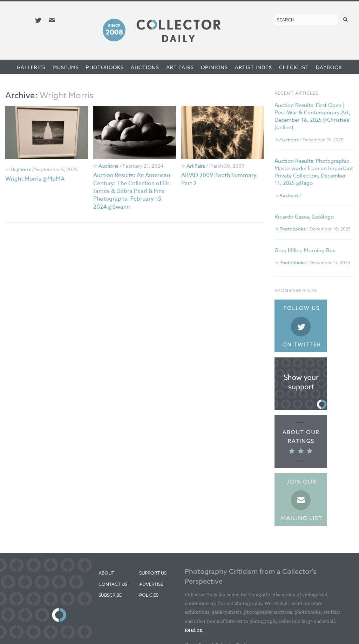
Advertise (151, 584)
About (106, 573)
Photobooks (105, 67)
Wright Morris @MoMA (35, 179)
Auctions (145, 67)
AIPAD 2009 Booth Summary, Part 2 (220, 179)
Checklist (294, 67)
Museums (66, 67)
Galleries (31, 67)
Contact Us (113, 584)
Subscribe (110, 595)
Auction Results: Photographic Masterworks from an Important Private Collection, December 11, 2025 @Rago (314, 172)
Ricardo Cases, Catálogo (304, 217)
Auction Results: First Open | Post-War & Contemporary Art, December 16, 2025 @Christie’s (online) (312, 116)
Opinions (214, 67)
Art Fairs (180, 67)
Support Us (153, 573)
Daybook (329, 67)
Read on (194, 630)
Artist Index (253, 67)
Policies (149, 595)
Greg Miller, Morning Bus (305, 250)
